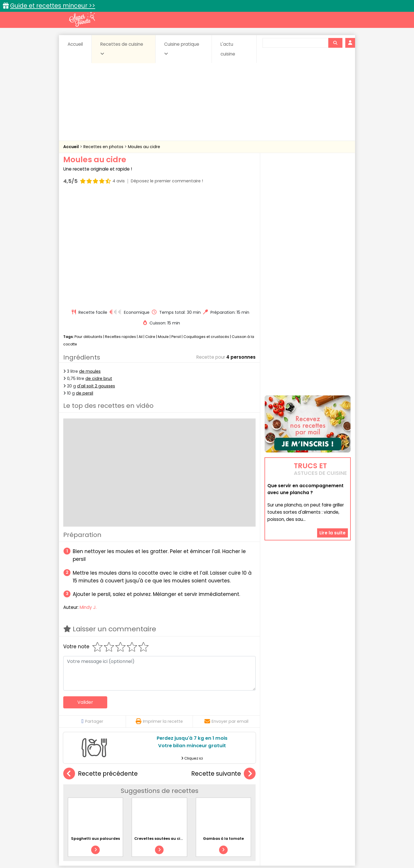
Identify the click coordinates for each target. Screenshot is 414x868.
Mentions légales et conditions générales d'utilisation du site (205, 845)
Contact (132, 845)
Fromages (227, 795)
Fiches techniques (237, 777)
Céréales (193, 789)
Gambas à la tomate (223, 729)
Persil (176, 227)
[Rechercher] (335, 43)
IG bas (252, 795)
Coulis (332, 789)
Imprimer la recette (159, 612)
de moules (90, 262)
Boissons (166, 789)
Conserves (250, 789)
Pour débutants (88, 227)
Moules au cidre (144, 147)
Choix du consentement (274, 851)
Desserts (79, 795)
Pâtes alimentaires (92, 801)
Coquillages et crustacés (206, 227)
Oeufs (300, 795)
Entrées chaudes (155, 795)
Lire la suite (332, 496)
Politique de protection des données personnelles (195, 851)
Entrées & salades (113, 795)
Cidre (150, 227)
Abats (79, 789)
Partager (92, 612)
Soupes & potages (209, 801)
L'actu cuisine (228, 49)
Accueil (75, 44)
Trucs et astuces (288, 777)
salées (152, 801)
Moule (163, 227)
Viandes (268, 801)
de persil (85, 284)
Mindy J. (88, 498)
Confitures (221, 789)
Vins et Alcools (299, 801)
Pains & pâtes (328, 795)
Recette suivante (223, 665)
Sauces (175, 801)
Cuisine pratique (182, 49)
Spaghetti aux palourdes (95, 729)
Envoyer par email (226, 612)
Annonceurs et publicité (93, 845)
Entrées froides (194, 795)
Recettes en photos (104, 147)
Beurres (141, 789)
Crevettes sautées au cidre (161, 729)
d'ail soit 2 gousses (96, 276)
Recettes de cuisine (122, 49)
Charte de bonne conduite (296, 845)
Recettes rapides (120, 227)
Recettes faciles (129, 777)
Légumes (276, 795)
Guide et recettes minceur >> (53, 6)
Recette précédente (100, 665)
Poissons (128, 801)
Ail (141, 227)
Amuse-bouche (109, 789)
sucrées (243, 801)
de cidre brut (99, 269)
